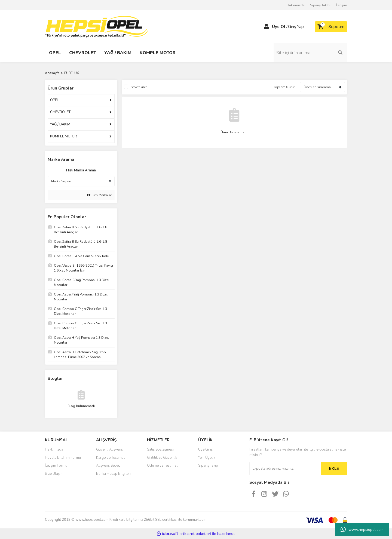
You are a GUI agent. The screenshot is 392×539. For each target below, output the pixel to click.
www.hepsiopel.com (362, 529)
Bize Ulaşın (54, 474)
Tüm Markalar (99, 195)
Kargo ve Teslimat (110, 458)
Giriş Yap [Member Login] (296, 27)
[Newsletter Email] (285, 469)
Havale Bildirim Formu (63, 458)
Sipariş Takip (208, 466)
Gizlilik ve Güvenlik (162, 458)
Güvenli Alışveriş (109, 449)
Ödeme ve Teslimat (162, 466)
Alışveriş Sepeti (108, 466)
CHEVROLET (60, 112)
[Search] (310, 53)
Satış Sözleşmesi (160, 449)
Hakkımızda (296, 5)
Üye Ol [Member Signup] (279, 27)
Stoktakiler (139, 87)
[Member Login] (267, 27)
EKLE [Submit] (334, 469)
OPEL (54, 100)
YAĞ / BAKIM (60, 124)
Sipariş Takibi (320, 5)
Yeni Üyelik (207, 458)
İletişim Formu (56, 466)
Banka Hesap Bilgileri (113, 474)
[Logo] (97, 26)
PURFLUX (72, 73)
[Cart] (331, 27)
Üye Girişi (206, 449)
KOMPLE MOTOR (64, 136)
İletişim (342, 5)
